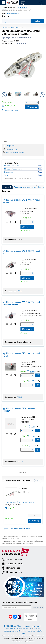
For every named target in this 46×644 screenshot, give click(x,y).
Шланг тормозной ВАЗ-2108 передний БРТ (20, 502)
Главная (5, 27)
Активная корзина (14, 14)
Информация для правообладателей (19, 628)
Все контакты (22, 7)
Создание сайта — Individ (32, 626)
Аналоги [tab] (7, 187)
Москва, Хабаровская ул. (13, 169)
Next (42, 95)
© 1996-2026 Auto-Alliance (13, 626)
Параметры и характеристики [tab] (25, 187)
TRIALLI (20, 291)
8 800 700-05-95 (11, 554)
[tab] (7, 187)
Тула (6, 175)
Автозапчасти (16, 27)
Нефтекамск (9, 172)
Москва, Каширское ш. (13, 166)
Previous (4, 95)
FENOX (19, 397)
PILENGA (20, 462)
